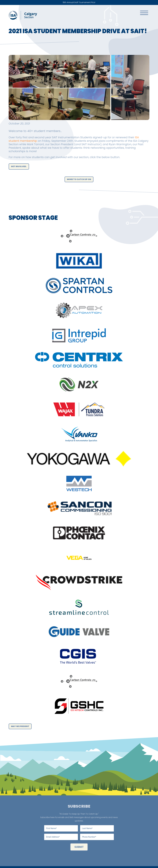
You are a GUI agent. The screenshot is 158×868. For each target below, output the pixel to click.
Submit (79, 847)
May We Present (20, 726)
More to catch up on (79, 179)
